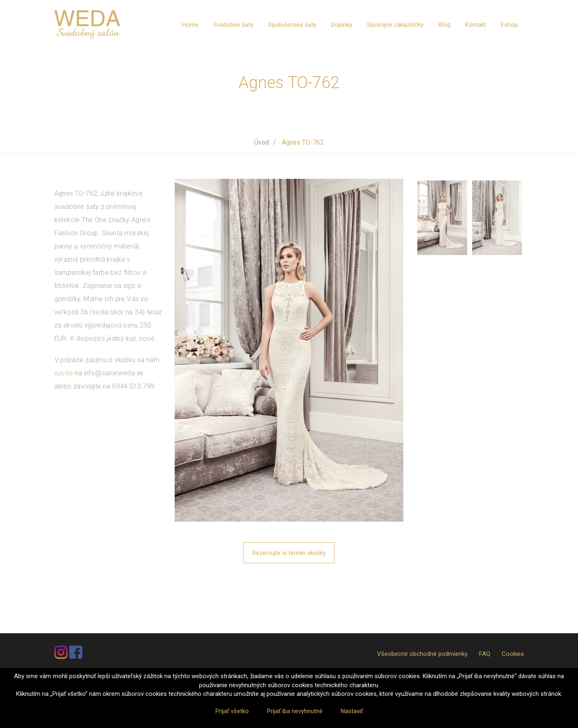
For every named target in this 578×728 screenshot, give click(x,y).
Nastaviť (352, 711)
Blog (444, 25)
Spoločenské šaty (292, 25)
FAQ (485, 654)
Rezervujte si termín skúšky (289, 553)
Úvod (262, 142)
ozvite (64, 373)
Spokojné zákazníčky (395, 25)
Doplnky (342, 25)
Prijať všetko (232, 711)
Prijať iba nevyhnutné (295, 711)
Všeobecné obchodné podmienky (422, 654)
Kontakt (476, 25)
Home (190, 25)
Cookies (513, 654)
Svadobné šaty (233, 25)
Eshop (509, 25)
